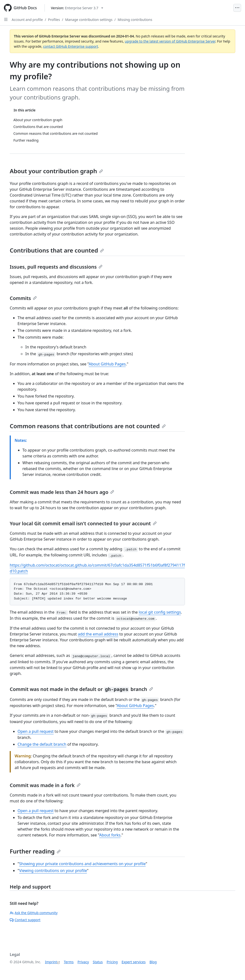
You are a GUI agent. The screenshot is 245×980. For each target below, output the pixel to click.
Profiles (54, 20)
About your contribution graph (56, 171)
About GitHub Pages (107, 364)
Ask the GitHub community (34, 913)
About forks (110, 835)
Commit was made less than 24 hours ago (62, 492)
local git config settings (160, 612)
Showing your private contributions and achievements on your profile (82, 864)
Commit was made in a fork (45, 785)
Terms (69, 962)
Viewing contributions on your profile (53, 871)
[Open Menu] (237, 8)
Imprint (51, 962)
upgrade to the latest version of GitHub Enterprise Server (170, 41)
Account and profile (27, 20)
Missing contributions (135, 20)
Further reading (35, 851)
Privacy (83, 962)
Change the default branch (42, 744)
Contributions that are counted (57, 250)
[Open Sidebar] (6, 19)
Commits (23, 298)
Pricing (112, 962)
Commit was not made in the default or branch (81, 689)
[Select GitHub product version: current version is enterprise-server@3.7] (77, 8)
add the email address (98, 634)
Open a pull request (36, 731)
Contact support (25, 920)
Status (98, 962)
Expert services (134, 962)
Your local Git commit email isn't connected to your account (83, 523)
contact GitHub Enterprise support (71, 46)
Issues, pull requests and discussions (56, 267)
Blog (153, 962)
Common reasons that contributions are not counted (88, 426)
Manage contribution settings (89, 20)
